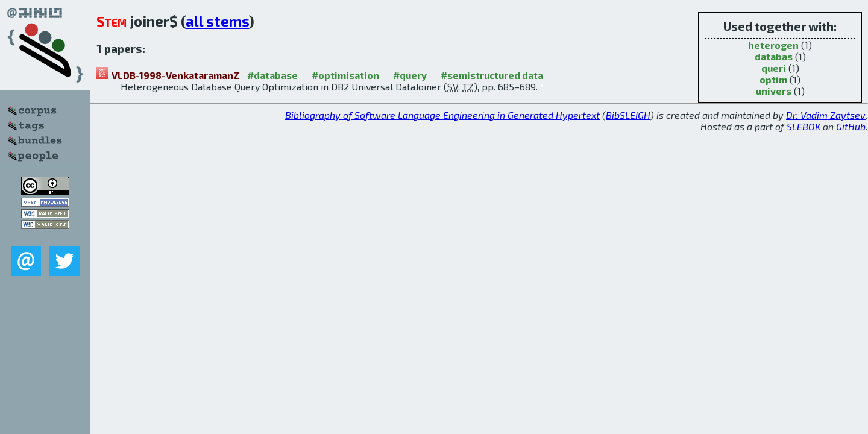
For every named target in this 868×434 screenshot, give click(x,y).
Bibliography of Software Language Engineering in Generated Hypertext (442, 115)
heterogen (773, 45)
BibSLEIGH (628, 115)
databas (774, 56)
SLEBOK (804, 126)
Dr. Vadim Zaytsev (826, 115)
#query (410, 75)
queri (774, 68)
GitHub (851, 126)
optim (773, 79)
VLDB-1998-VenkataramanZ (175, 75)
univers (774, 91)
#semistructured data (492, 75)
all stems (217, 21)
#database (272, 75)
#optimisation (345, 75)
